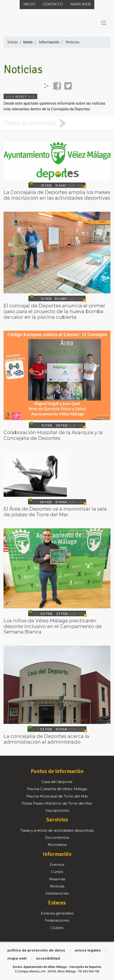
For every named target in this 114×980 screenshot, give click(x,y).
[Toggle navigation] (104, 23)
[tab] (57, 123)
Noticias (73, 42)
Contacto (53, 4)
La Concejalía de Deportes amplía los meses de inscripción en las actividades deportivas (57, 195)
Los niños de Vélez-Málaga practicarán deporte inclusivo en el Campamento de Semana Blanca (53, 626)
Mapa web (80, 4)
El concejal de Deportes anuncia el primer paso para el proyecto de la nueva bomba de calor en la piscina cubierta (54, 311)
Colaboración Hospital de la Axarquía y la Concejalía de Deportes (53, 435)
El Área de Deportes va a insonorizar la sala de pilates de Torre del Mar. (55, 512)
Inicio (29, 4)
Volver (13, 42)
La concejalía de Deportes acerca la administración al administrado (46, 739)
